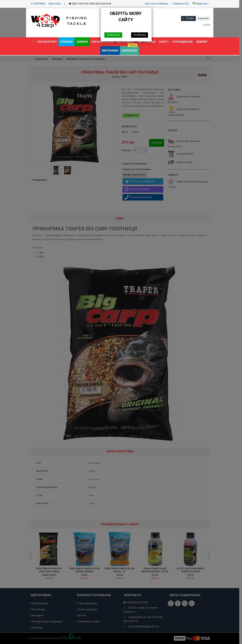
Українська (113, 35)
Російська (140, 35)
